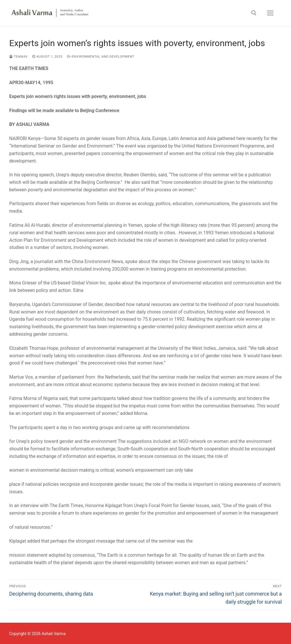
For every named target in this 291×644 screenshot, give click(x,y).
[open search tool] (254, 13)
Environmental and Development (101, 56)
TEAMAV (18, 56)
